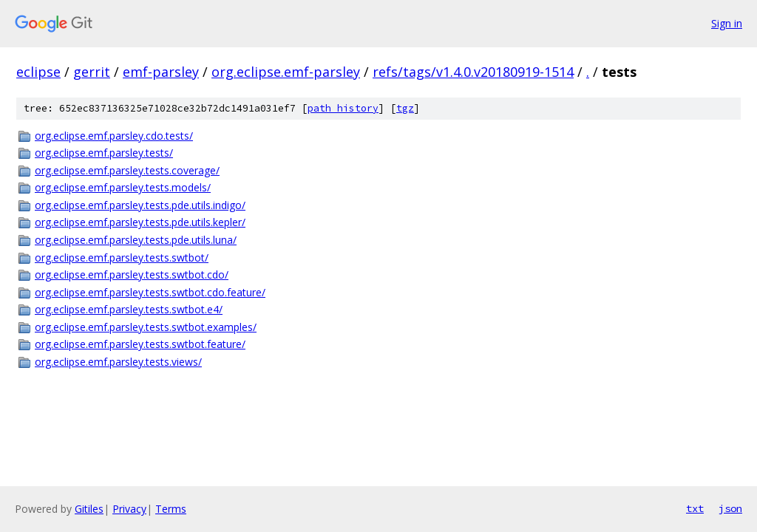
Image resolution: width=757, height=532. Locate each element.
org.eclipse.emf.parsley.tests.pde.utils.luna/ (136, 240)
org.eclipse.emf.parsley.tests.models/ (123, 187)
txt (695, 508)
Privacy (129, 509)
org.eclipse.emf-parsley (286, 72)
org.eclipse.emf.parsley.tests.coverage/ (127, 170)
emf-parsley (161, 72)
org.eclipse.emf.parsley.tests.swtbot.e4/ (129, 309)
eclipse (38, 72)
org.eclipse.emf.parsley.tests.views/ (118, 362)
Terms (171, 509)
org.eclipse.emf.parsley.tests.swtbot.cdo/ (132, 274)
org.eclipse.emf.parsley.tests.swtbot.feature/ (140, 344)
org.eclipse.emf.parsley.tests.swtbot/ (122, 258)
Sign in (727, 23)
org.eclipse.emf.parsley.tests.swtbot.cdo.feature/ (150, 292)
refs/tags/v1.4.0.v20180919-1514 (473, 72)
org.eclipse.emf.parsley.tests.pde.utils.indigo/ (140, 205)
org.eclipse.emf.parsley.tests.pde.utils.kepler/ (140, 222)
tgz (405, 108)
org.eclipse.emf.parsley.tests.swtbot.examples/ (146, 327)
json (730, 508)
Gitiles (89, 509)
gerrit (92, 72)
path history (343, 108)
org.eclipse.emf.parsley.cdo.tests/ (114, 136)
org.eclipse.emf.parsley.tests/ (104, 153)
